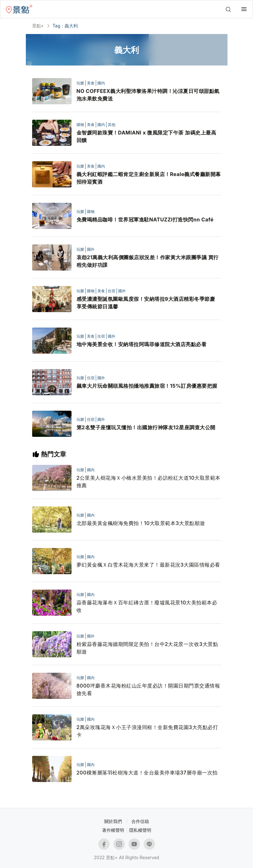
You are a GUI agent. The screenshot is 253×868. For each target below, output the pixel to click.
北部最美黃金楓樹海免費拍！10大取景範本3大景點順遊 (141, 523)
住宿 (112, 291)
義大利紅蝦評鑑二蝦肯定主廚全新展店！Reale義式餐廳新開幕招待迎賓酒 (149, 178)
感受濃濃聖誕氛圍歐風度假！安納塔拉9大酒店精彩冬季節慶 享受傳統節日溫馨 (146, 303)
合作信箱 (140, 821)
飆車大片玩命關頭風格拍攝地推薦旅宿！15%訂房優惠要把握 (147, 386)
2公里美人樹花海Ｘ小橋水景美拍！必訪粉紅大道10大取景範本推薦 (149, 482)
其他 (112, 125)
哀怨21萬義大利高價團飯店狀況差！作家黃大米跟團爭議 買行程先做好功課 (148, 261)
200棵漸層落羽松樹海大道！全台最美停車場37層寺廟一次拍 (147, 773)
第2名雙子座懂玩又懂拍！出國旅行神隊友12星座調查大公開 (146, 427)
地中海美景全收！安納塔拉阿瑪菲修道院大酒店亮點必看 (142, 344)
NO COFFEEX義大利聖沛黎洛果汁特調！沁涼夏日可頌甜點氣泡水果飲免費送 (148, 95)
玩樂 (80, 83)
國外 (91, 249)
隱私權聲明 (140, 830)
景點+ (38, 26)
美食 (91, 83)
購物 (80, 125)
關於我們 (113, 821)
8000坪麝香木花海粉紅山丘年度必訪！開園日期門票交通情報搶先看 (148, 689)
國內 (101, 83)
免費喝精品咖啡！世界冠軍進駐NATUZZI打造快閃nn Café (145, 220)
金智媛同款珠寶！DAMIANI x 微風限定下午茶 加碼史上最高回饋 (147, 136)
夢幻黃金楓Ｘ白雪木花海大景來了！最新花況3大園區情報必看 (148, 565)
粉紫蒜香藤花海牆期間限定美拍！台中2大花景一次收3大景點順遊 (147, 648)
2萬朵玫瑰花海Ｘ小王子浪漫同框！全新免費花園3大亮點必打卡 (147, 731)
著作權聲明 (113, 830)
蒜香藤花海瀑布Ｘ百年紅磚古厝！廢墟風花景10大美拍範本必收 (147, 606)
